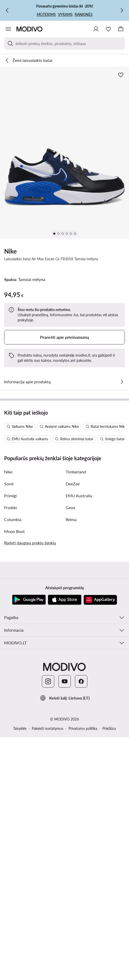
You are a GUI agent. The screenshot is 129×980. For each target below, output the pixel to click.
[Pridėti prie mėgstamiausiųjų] (121, 75)
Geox (70, 507)
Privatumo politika (83, 728)
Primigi (10, 496)
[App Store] (65, 600)
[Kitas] (122, 10)
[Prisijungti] (96, 29)
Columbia (13, 519)
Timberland (76, 472)
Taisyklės (20, 728)
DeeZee (73, 484)
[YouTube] (65, 681)
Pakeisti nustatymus (48, 728)
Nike (10, 251)
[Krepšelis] (121, 29)
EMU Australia (79, 496)
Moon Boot (14, 531)
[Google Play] (29, 600)
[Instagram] (48, 681)
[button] (64, 153)
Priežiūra (109, 728)
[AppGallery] (100, 600)
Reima (71, 519)
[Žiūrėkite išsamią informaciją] (122, 382)
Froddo (11, 507)
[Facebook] (81, 681)
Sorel (9, 484)
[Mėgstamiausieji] (108, 29)
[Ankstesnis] (7, 10)
